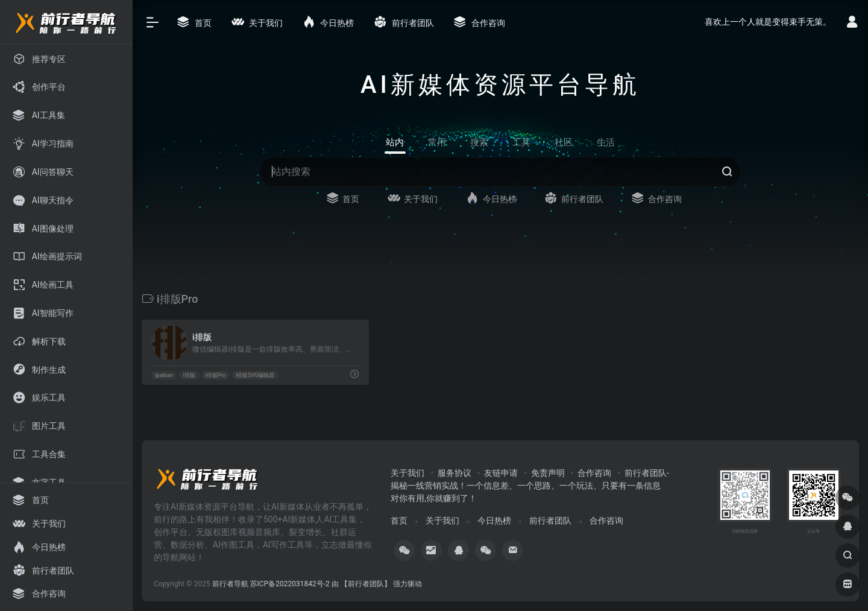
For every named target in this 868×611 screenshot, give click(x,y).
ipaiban (164, 375)
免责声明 (548, 473)
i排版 (189, 375)
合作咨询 (594, 473)
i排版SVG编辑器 (255, 375)
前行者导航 (230, 584)
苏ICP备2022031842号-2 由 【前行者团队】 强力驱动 (336, 584)
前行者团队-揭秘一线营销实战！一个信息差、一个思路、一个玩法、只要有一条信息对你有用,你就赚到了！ (530, 486)
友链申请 (501, 473)
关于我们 (407, 473)
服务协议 (454, 473)
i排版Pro (215, 375)
